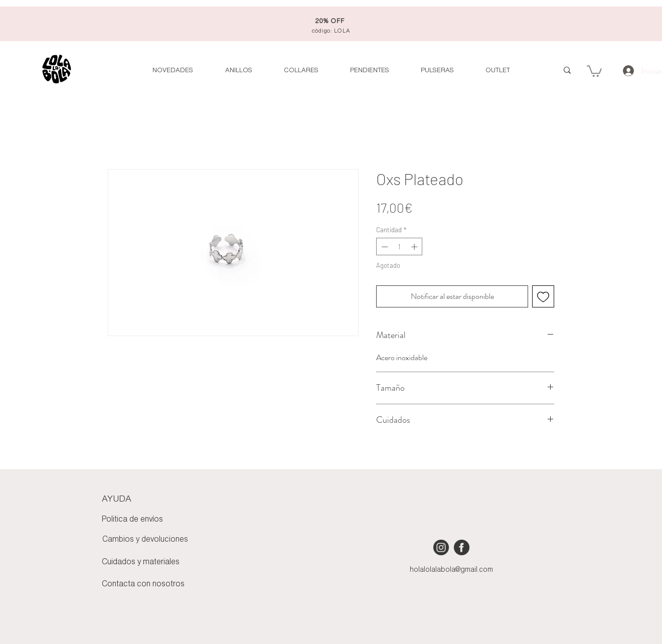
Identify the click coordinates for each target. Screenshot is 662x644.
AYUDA (117, 499)
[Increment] (415, 247)
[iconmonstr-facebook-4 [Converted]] (462, 547)
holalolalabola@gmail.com (451, 570)
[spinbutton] (399, 247)
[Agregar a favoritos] (543, 296)
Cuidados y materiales (141, 562)
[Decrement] (384, 247)
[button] (498, 70)
